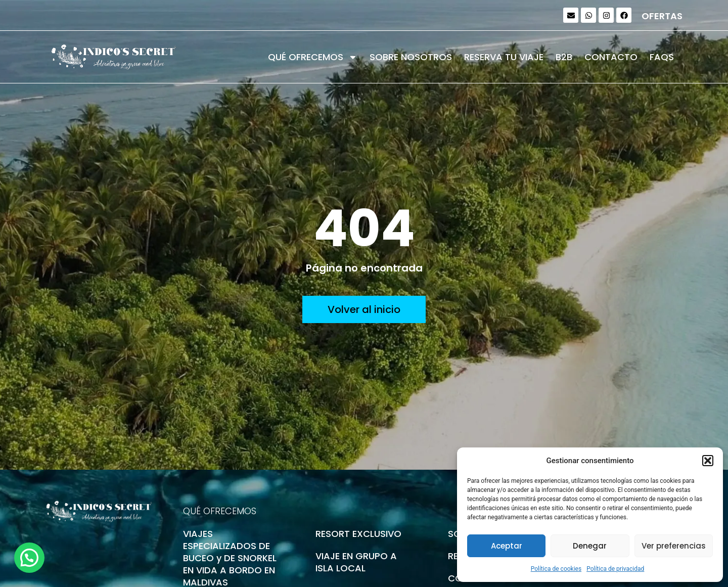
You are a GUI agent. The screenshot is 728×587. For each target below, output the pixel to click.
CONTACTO (611, 57)
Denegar (590, 546)
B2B (564, 57)
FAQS (662, 57)
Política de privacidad (615, 569)
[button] (708, 461)
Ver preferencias (674, 546)
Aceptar (507, 546)
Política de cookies (556, 569)
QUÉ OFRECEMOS (313, 57)
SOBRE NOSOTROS (411, 57)
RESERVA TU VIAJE (504, 57)
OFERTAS (662, 16)
